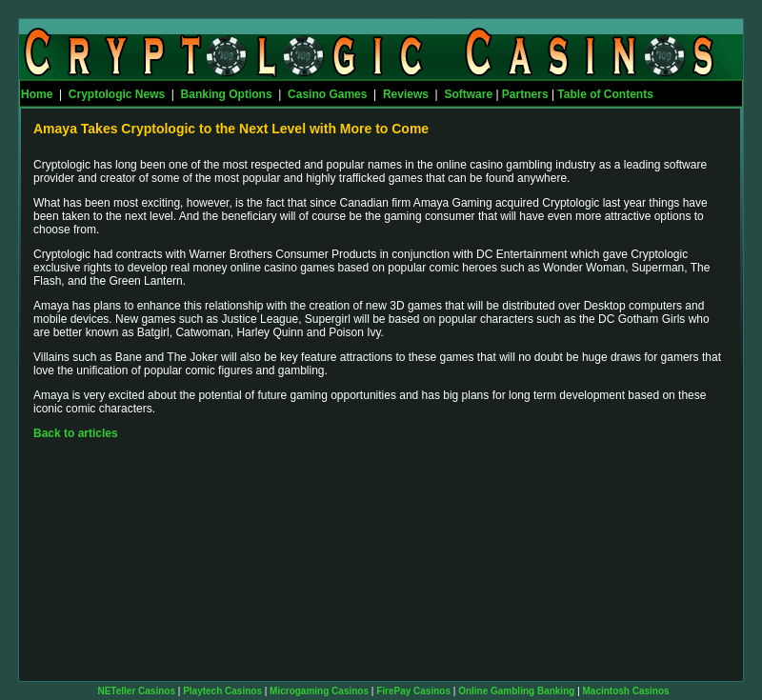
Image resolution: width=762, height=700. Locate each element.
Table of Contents (605, 94)
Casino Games (327, 94)
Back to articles (76, 433)
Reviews (406, 94)
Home (37, 94)
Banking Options (227, 94)
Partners (525, 94)
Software (468, 94)
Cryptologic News (117, 94)
